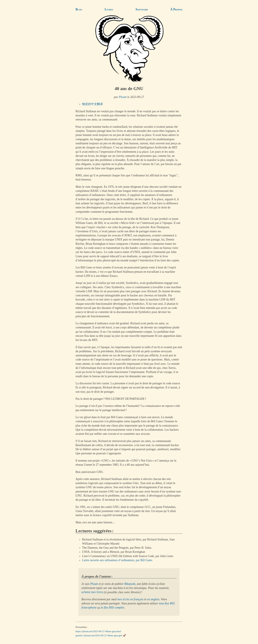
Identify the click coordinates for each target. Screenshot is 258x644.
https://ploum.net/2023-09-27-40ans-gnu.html (98, 631)
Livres (109, 9)
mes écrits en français (130, 599)
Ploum (123, 97)
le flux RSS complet (113, 608)
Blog (79, 9)
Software (142, 9)
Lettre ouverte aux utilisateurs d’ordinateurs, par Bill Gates (117, 560)
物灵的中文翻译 (92, 104)
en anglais (153, 599)
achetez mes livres (92, 592)
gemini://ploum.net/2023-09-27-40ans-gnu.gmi (99, 635)
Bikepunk (130, 584)
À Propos (176, 9)
